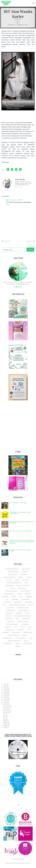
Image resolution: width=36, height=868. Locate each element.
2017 (5, 697)
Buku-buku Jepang (23, 586)
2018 (5, 696)
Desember (6, 706)
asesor (29, 577)
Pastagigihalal (23, 621)
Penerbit (8, 627)
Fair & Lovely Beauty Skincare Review (20, 531)
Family (14, 597)
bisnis (17, 580)
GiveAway (15, 599)
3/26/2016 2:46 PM (16, 200)
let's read (10, 608)
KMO (4, 605)
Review (25, 635)
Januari (5, 724)
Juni (4, 716)
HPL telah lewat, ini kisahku (18, 503)
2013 (5, 704)
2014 (5, 702)
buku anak (10, 586)
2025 (5, 684)
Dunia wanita (9, 594)
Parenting (26, 619)
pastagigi (11, 621)
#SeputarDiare (13, 572)
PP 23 (16, 627)
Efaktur (6, 597)
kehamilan (18, 602)
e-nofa (20, 594)
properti (21, 630)
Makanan (9, 613)
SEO (31, 638)
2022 (5, 689)
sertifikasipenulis (14, 641)
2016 (5, 699)
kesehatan (28, 602)
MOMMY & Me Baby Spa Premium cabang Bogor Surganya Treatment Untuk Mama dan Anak (22, 542)
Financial (29, 597)
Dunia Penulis (25, 591)
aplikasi (24, 572)
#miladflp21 (26, 569)
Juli (4, 714)
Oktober (6, 709)
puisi (29, 630)
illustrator (25, 599)
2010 (5, 727)
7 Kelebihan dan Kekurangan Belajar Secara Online (20, 513)
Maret (5, 721)
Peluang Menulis (12, 624)
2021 (5, 691)
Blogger (25, 580)
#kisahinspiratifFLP (12, 569)
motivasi (8, 616)
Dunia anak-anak (11, 591)
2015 (5, 701)
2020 (5, 692)
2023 (5, 687)
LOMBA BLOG (11, 610)
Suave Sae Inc (27, 863)
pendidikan (25, 624)
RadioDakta (16, 633)
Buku (26, 583)
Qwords (6, 633)
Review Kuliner (21, 638)
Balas (8, 204)
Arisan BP (24, 574)
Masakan (19, 613)
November (6, 707)
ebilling (28, 594)
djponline (22, 588)
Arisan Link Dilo (10, 577)
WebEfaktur (28, 644)
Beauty (10, 580)
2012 (5, 726)
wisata (18, 646)
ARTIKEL (21, 577)
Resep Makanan (14, 635)
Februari (6, 722)
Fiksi (18, 22)
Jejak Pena (7, 602)
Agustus (6, 712)
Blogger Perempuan (14, 583)
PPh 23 (23, 627)
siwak (26, 641)
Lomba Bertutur (23, 608)
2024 (5, 686)
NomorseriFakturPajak (22, 616)
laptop (30, 605)
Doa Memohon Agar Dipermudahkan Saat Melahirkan (22, 522)
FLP (7, 599)
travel (18, 644)
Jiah (7, 200)
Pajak (18, 619)
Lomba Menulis (24, 610)
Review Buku (8, 638)
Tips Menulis (8, 644)
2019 (5, 694)
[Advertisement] (18, 427)
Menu (33, 1)
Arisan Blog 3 (13, 574)
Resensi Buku (28, 633)
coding (13, 588)
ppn (30, 627)
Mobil (27, 613)
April (5, 719)
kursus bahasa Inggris (17, 605)
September (7, 711)
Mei (4, 717)
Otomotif (9, 619)
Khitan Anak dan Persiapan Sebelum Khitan (20, 550)
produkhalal (10, 630)
